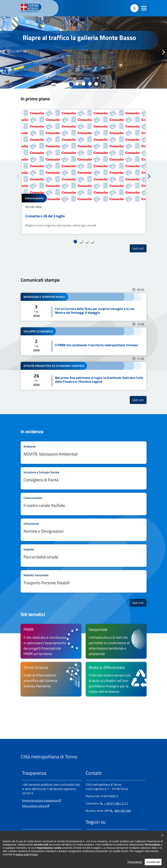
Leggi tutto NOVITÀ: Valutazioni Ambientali (84, 453)
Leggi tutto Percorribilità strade (84, 556)
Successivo (163, 52)
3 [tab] (83, 84)
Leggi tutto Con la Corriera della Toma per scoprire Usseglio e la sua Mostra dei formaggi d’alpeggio (84, 307)
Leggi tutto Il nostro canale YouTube (84, 504)
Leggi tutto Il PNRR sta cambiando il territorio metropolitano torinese (84, 341)
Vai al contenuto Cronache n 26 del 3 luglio (84, 172)
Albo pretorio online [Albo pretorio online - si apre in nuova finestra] (34, 806)
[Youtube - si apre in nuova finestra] (117, 834)
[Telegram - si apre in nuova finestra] (106, 834)
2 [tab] (77, 84)
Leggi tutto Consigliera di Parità (84, 478)
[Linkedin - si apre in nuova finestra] (100, 834)
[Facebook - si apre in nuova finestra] (88, 834)
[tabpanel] (83, 52)
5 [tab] (96, 84)
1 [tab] (71, 84)
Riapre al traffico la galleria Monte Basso (79, 37)
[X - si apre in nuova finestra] (112, 834)
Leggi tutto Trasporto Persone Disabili (84, 581)
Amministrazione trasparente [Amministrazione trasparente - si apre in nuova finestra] (40, 800)
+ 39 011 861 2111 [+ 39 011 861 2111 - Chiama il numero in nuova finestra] (114, 803)
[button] (144, 8)
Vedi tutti (139, 248)
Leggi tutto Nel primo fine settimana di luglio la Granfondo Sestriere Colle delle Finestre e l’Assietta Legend (84, 376)
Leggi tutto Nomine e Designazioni (84, 530)
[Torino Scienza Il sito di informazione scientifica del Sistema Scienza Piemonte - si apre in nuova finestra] (51, 679)
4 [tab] (90, 84)
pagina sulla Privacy (27, 866)
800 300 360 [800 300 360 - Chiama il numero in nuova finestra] (120, 811)
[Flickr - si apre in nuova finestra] (123, 834)
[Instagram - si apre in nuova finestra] (94, 834)
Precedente (4, 52)
